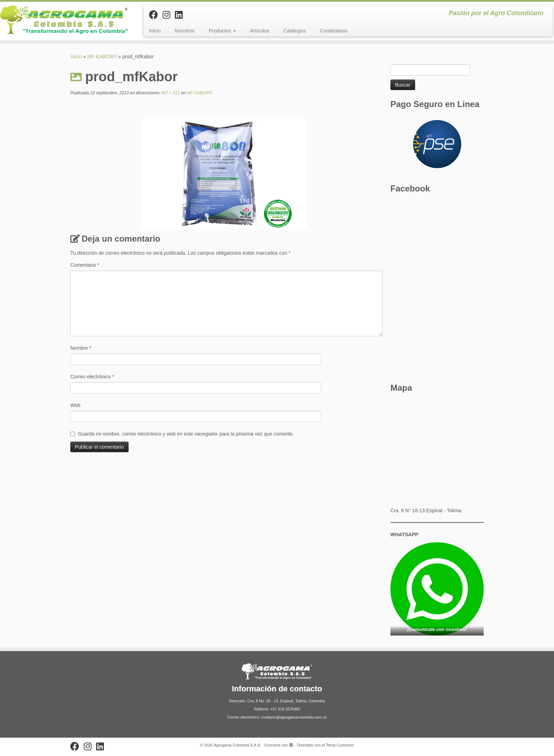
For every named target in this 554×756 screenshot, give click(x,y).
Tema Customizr (340, 745)
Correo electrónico (92, 377)
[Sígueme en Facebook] (156, 15)
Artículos (260, 31)
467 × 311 (170, 93)
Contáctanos (334, 31)
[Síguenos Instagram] (169, 15)
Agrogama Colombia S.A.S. (238, 745)
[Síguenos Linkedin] (181, 15)
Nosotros (185, 31)
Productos (222, 31)
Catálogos (294, 31)
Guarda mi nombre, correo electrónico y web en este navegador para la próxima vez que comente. (186, 434)
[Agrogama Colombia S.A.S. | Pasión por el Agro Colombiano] (64, 20)
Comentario (85, 265)
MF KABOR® (102, 57)
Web (75, 405)
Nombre (81, 348)
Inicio (155, 31)
